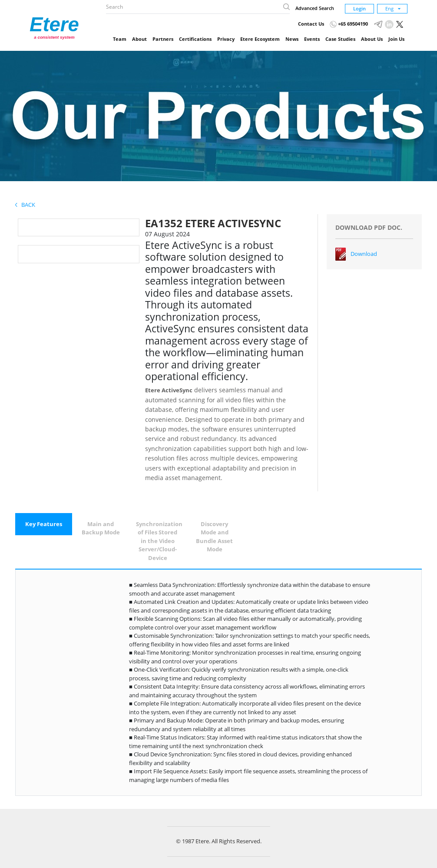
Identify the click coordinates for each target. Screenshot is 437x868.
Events (312, 39)
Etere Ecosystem (260, 39)
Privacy (226, 39)
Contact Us (311, 24)
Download (364, 254)
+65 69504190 (349, 24)
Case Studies (340, 39)
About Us (372, 39)
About (139, 39)
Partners (163, 39)
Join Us (396, 39)
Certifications (195, 39)
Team (120, 39)
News (292, 39)
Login (359, 8)
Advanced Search (315, 8)
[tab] (44, 524)
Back (25, 205)
